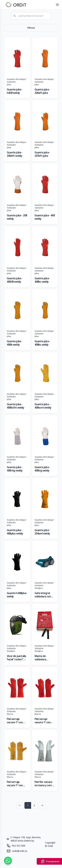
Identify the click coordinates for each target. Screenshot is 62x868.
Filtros (31, 28)
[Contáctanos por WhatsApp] (8, 861)
